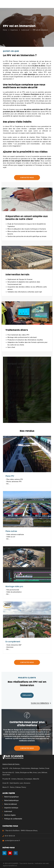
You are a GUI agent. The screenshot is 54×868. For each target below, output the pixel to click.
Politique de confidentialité (13, 819)
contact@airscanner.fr (12, 840)
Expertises (14, 30)
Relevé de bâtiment (11, 804)
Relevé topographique (11, 797)
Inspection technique (11, 808)
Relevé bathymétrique (11, 800)
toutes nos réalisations (41, 703)
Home (5, 30)
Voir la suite (27, 695)
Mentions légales (10, 815)
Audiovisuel (25, 30)
